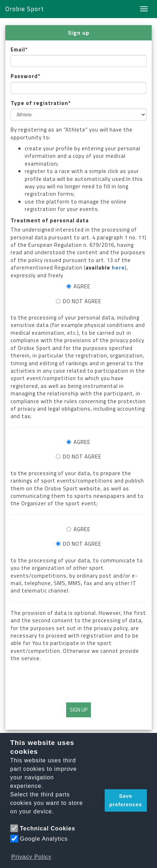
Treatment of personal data (50, 220)
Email (18, 49)
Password (24, 76)
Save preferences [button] (126, 800)
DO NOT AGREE (79, 301)
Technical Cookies (47, 828)
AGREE (78, 286)
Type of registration (39, 103)
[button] (97, 801)
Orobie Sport (25, 9)
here (118, 268)
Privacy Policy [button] (31, 857)
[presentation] (78, 681)
